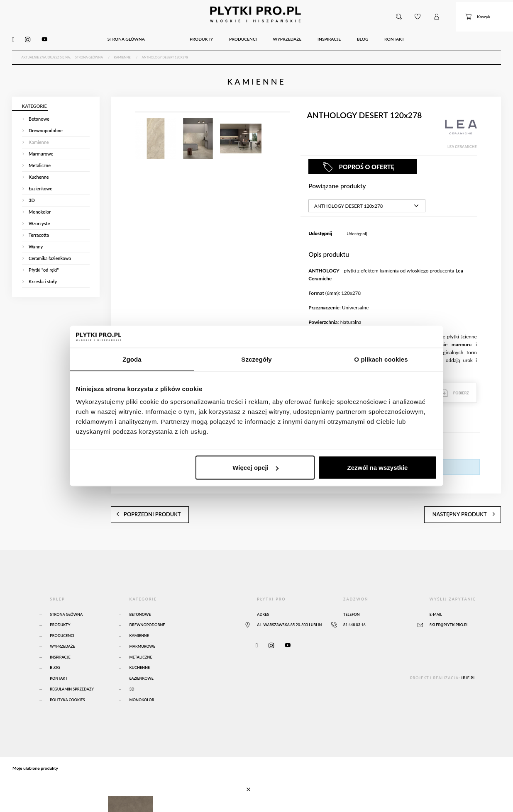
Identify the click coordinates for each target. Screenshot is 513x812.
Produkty (60, 609)
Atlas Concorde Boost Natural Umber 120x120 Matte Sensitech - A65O (112, 790)
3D (132, 673)
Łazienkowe (141, 662)
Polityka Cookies (67, 684)
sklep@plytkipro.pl (449, 609)
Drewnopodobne (147, 609)
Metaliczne (140, 641)
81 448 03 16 (354, 609)
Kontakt (59, 662)
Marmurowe (142, 630)
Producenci (62, 619)
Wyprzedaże (62, 630)
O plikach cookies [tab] (381, 359)
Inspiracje (60, 641)
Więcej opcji (255, 468)
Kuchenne (139, 652)
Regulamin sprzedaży (72, 673)
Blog (55, 652)
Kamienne (139, 619)
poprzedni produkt (138, 501)
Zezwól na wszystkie (378, 468)
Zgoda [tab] (132, 359)
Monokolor (142, 684)
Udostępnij (357, 225)
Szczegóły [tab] (256, 359)
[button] (400, 14)
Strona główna (66, 598)
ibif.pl (469, 662)
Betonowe (140, 598)
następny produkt (474, 501)
